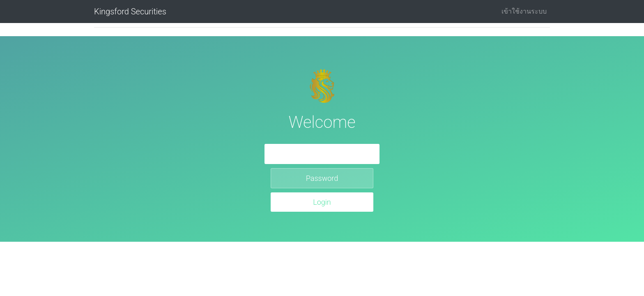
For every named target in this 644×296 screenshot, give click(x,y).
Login (322, 202)
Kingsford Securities (130, 12)
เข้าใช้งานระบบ (524, 11)
